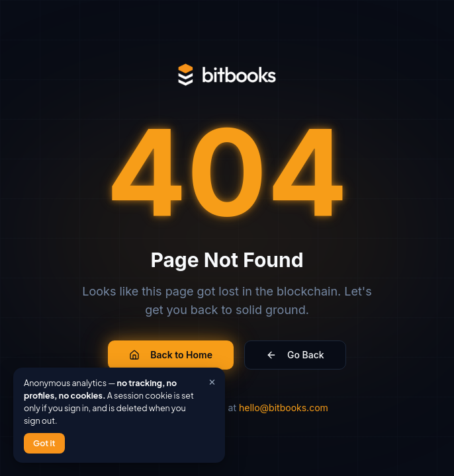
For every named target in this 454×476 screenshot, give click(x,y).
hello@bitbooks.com (284, 408)
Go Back (295, 355)
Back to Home (171, 355)
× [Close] (212, 380)
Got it (44, 443)
